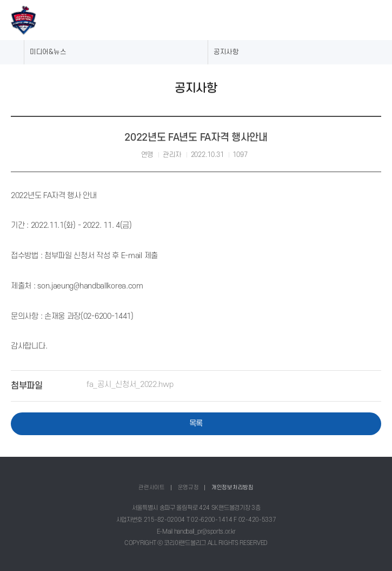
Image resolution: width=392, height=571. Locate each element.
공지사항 (226, 52)
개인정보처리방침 (232, 487)
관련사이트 (152, 487)
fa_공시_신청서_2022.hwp (130, 384)
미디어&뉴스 (48, 52)
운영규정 (188, 487)
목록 (196, 423)
